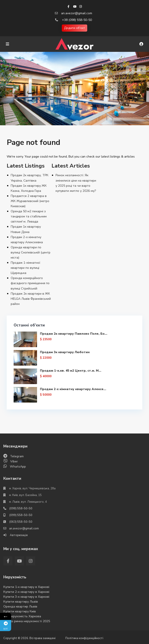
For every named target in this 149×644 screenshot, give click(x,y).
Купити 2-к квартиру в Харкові (26, 592)
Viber (14, 461)
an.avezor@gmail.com (77, 13)
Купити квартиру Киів (20, 611)
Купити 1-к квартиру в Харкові (26, 587)
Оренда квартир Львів (20, 607)
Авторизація (18, 535)
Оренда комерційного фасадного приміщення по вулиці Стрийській (30, 283)
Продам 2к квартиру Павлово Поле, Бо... (74, 334)
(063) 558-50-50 (21, 522)
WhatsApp (18, 467)
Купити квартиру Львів (21, 602)
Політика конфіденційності (84, 638)
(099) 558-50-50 (21, 515)
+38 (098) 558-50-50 (77, 20)
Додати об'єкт (74, 28)
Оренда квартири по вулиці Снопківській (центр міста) (31, 252)
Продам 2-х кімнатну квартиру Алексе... (73, 389)
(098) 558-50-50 (21, 508)
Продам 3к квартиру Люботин (65, 352)
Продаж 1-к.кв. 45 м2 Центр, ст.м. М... (71, 371)
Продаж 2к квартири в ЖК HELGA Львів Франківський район (31, 299)
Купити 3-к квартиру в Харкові (26, 597)
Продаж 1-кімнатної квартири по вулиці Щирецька (25, 268)
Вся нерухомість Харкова (22, 616)
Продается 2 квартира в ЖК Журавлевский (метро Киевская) (30, 201)
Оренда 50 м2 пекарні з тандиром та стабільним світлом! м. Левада (29, 216)
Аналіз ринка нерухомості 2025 (27, 621)
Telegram (17, 456)
